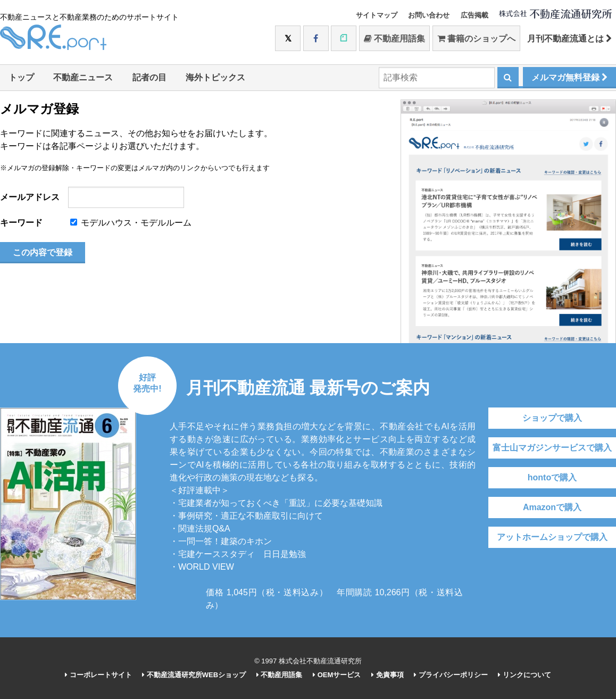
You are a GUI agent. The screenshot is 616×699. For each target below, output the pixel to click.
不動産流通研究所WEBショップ (194, 675)
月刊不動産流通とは (569, 39)
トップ (21, 77)
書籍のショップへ (476, 39)
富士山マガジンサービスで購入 (552, 448)
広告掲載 (475, 15)
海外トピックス (215, 77)
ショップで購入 (552, 418)
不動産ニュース (83, 77)
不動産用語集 (394, 39)
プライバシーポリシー (451, 675)
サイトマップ (377, 15)
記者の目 (149, 77)
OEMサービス (337, 675)
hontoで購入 (552, 477)
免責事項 (388, 675)
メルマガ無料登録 (569, 77)
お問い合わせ (429, 15)
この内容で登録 (43, 252)
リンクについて (525, 675)
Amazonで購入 (552, 507)
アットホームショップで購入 (552, 537)
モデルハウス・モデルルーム (131, 223)
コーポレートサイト (98, 675)
